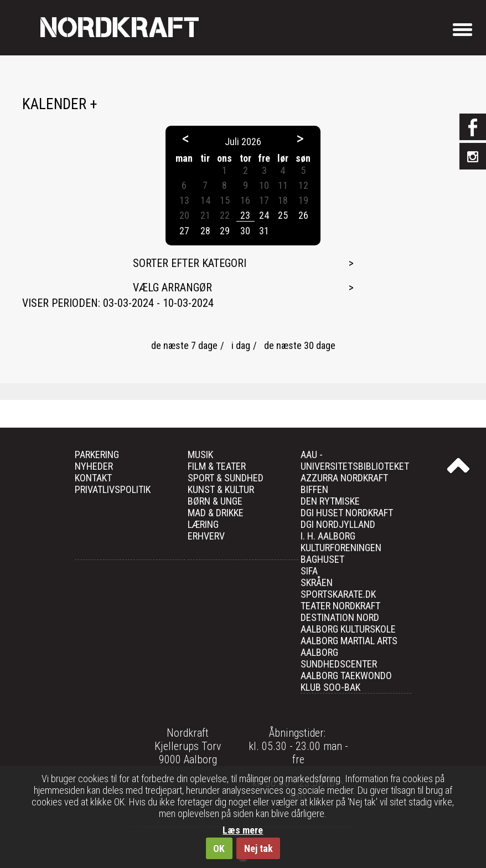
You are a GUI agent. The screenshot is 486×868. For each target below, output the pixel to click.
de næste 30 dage (300, 345)
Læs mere (243, 830)
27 (184, 231)
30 (245, 231)
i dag (241, 345)
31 (264, 231)
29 (225, 231)
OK (219, 848)
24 (264, 215)
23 (245, 215)
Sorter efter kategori (190, 263)
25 (283, 215)
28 (205, 231)
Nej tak (258, 848)
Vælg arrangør (172, 287)
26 (303, 215)
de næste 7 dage (184, 345)
